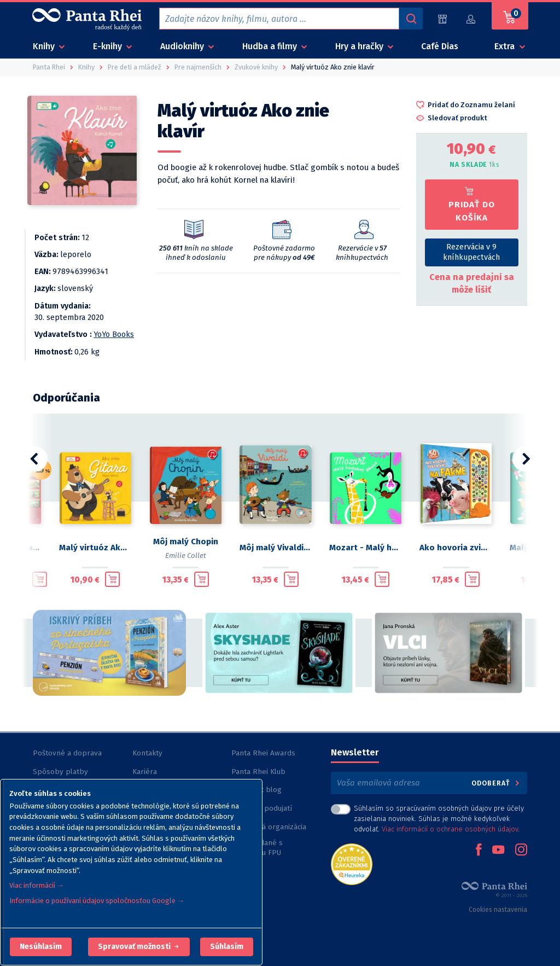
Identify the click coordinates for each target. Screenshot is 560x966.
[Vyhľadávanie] (411, 19)
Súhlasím (227, 947)
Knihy (45, 46)
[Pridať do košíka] (40, 579)
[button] (41, 947)
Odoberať (496, 783)
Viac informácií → (37, 885)
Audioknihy (183, 46)
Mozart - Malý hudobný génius (366, 548)
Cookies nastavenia (498, 910)
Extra (506, 46)
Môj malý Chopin (186, 542)
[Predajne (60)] (442, 19)
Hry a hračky (360, 46)
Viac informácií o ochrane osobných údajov (450, 829)
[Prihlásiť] (471, 19)
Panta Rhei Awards (263, 753)
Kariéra (145, 772)
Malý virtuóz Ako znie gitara (95, 548)
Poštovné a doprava (67, 753)
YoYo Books (114, 334)
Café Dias (440, 46)
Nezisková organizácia (269, 827)
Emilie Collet (186, 555)
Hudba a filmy (271, 46)
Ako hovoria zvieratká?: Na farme (456, 548)
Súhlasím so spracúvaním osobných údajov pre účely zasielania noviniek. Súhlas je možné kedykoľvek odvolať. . (439, 819)
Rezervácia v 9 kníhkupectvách (471, 252)
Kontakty (147, 753)
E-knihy (109, 46)
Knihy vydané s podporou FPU (257, 848)
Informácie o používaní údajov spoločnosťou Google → (97, 901)
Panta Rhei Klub (258, 772)
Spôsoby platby (60, 772)
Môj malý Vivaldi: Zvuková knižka (276, 548)
